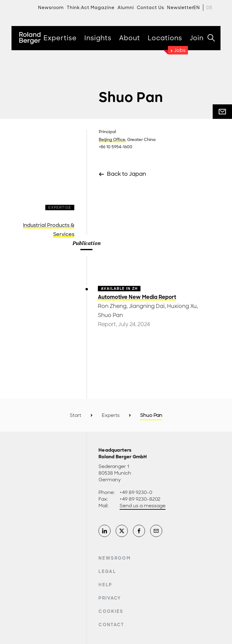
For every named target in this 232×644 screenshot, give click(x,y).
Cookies (111, 611)
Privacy (110, 598)
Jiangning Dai (147, 306)
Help (105, 585)
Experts (111, 415)
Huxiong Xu (182, 306)
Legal (107, 571)
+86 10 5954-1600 (116, 147)
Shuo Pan (110, 315)
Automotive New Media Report (137, 297)
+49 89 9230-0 (136, 492)
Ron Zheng (112, 306)
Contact (111, 625)
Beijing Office (112, 140)
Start (76, 415)
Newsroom (115, 558)
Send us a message (143, 506)
